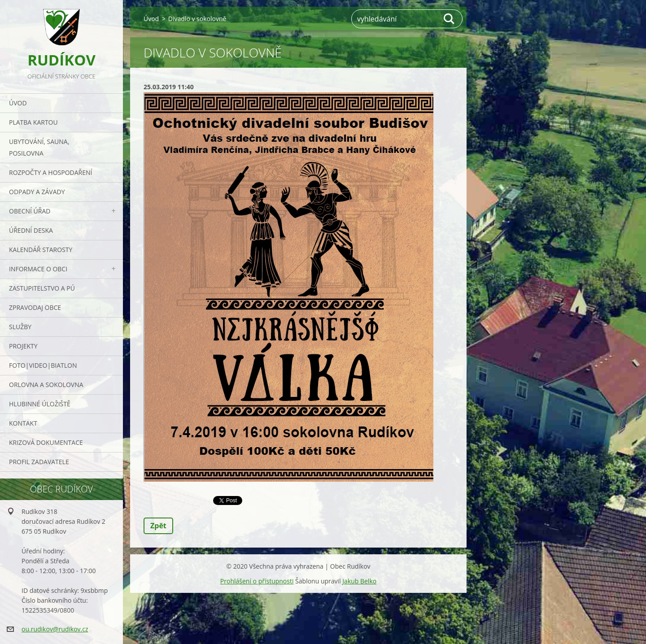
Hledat (450, 19)
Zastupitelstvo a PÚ (42, 288)
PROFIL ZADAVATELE (39, 462)
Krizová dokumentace (46, 442)
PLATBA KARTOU (33, 122)
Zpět (158, 526)
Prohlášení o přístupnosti (257, 581)
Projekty (23, 346)
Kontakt (23, 423)
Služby (20, 327)
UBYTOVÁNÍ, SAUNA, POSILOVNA (39, 147)
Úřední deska (31, 230)
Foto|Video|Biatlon (43, 365)
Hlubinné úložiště (40, 404)
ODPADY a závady (37, 192)
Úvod (18, 103)
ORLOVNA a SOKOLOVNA (46, 385)
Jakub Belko (359, 581)
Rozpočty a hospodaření (50, 172)
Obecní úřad (30, 211)
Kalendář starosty (41, 250)
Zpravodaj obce (35, 307)
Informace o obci (38, 269)
